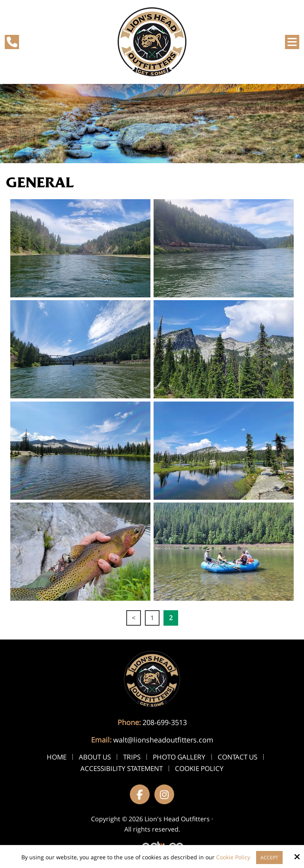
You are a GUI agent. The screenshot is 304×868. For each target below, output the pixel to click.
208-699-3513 (165, 722)
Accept (269, 858)
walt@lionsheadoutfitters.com (163, 740)
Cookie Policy (233, 858)
